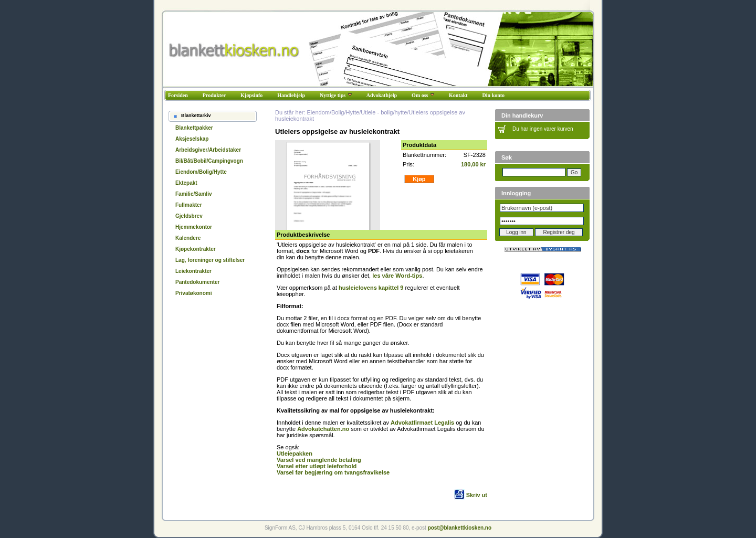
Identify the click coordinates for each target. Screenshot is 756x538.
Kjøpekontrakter (196, 249)
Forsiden (178, 95)
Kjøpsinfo (251, 95)
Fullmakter (189, 205)
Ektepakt (186, 183)
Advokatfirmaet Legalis (422, 423)
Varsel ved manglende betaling (319, 460)
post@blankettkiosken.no (460, 528)
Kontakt (458, 95)
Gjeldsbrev (189, 216)
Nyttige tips (336, 95)
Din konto (494, 95)
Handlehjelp (291, 95)
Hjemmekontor (194, 227)
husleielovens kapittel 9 (371, 288)
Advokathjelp (382, 95)
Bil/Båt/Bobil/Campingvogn (209, 161)
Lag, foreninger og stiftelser (210, 260)
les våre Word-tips (397, 276)
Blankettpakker (194, 128)
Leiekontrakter (193, 271)
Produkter (214, 95)
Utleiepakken (295, 453)
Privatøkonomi (193, 293)
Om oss (423, 95)
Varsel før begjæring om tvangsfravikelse (333, 472)
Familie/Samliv (193, 194)
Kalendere (188, 238)
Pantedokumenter (197, 282)
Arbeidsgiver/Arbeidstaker (208, 150)
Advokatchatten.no (323, 429)
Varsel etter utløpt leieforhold (317, 466)
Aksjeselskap (192, 139)
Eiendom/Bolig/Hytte (201, 172)
